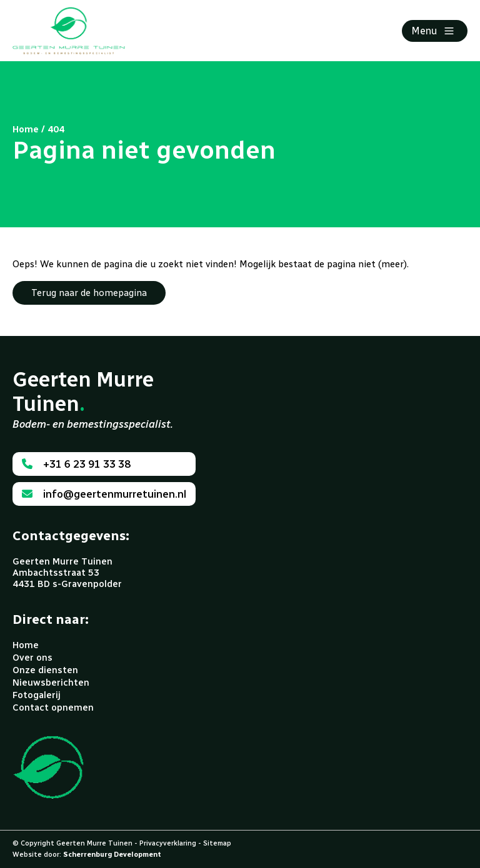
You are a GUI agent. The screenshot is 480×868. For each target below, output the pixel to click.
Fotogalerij (37, 695)
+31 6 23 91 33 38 (76, 464)
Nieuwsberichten (51, 683)
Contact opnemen (53, 708)
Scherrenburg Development (112, 855)
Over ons (32, 658)
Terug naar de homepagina (89, 293)
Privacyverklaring (168, 843)
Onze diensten (45, 670)
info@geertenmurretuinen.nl (104, 494)
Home (26, 645)
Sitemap (217, 843)
